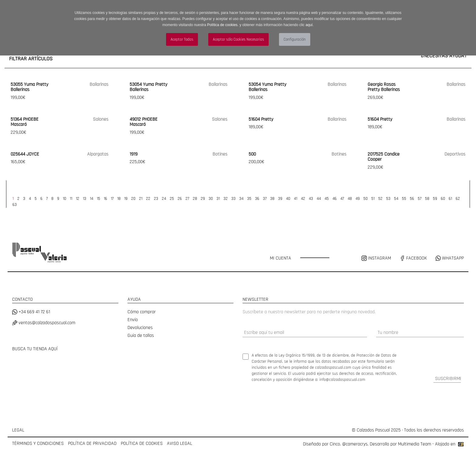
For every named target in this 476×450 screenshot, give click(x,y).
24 (164, 199)
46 (335, 199)
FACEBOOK (413, 258)
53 (388, 199)
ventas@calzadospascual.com (44, 323)
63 (15, 205)
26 (180, 199)
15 (99, 199)
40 (288, 199)
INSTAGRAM (377, 258)
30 (211, 199)
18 (119, 199)
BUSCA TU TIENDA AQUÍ (35, 349)
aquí (309, 25)
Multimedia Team (415, 444)
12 (78, 199)
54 (396, 199)
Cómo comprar (142, 312)
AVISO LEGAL (180, 443)
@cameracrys (355, 444)
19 (126, 199)
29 (203, 199)
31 (218, 199)
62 (458, 199)
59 (435, 199)
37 (265, 199)
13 (85, 199)
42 (303, 199)
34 (241, 199)
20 (133, 199)
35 (249, 199)
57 (420, 199)
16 (105, 199)
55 (404, 199)
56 (412, 199)
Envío (133, 320)
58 (427, 199)
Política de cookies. (223, 25)
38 (272, 199)
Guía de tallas (141, 336)
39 (280, 199)
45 (327, 199)
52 (380, 199)
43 (311, 199)
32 (226, 199)
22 (148, 199)
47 (342, 199)
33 (233, 199)
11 (71, 199)
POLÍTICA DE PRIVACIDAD (92, 443)
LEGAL (18, 430)
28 (195, 199)
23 (156, 199)
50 (365, 199)
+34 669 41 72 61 (31, 312)
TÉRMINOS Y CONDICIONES (38, 443)
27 (187, 199)
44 (319, 199)
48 (350, 199)
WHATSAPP (450, 258)
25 (172, 199)
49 (358, 199)
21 (141, 199)
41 (296, 199)
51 (373, 199)
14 (92, 199)
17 (112, 199)
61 (450, 199)
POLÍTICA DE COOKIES (142, 443)
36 (257, 199)
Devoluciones (140, 328)
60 (443, 199)
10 (65, 199)
